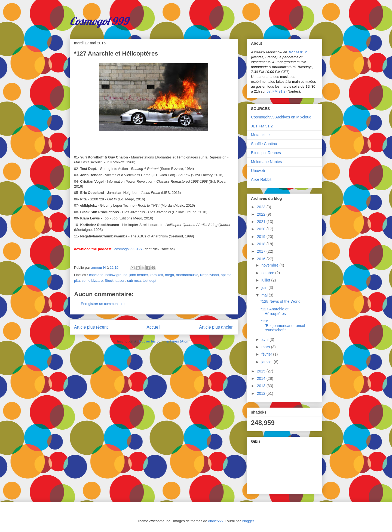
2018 (262, 244)
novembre (270, 265)
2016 (262, 259)
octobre (268, 273)
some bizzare (92, 281)
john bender (139, 275)
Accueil (154, 327)
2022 (262, 214)
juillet (266, 280)
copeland (96, 275)
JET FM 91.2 (262, 126)
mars (266, 347)
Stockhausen (115, 281)
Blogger (248, 521)
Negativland (209, 275)
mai (265, 295)
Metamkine (260, 135)
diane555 (216, 521)
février (267, 354)
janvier (267, 362)
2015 (262, 371)
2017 (262, 251)
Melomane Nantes (267, 162)
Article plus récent (91, 327)
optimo (226, 275)
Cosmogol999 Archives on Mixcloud (281, 117)
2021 (262, 222)
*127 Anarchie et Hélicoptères (275, 311)
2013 (262, 386)
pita (77, 281)
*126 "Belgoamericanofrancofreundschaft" (283, 326)
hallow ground (116, 275)
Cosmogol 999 (99, 21)
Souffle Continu (264, 144)
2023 (262, 207)
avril (265, 340)
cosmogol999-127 (128, 249)
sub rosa (134, 281)
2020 (262, 229)
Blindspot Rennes (266, 153)
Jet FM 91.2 (297, 52)
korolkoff (156, 275)
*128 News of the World (281, 301)
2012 (262, 393)
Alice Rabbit (261, 179)
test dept (149, 281)
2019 (262, 237)
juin (265, 288)
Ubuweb (258, 171)
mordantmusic (187, 275)
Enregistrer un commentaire (103, 304)
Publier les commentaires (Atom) (165, 341)
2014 (262, 378)
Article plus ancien (216, 327)
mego (169, 275)
